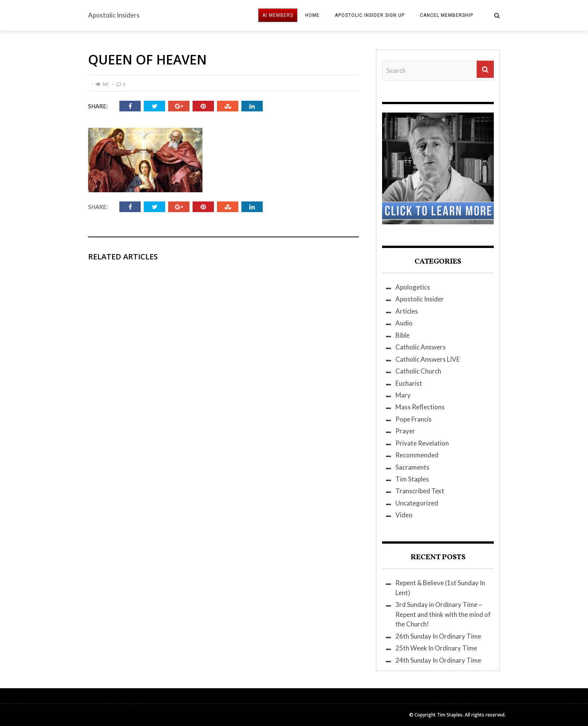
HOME (312, 15)
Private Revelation (422, 443)
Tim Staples (412, 479)
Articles (407, 311)
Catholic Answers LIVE (428, 359)
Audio (404, 323)
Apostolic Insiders (114, 15)
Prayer (405, 431)
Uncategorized (417, 503)
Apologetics (413, 287)
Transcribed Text (420, 491)
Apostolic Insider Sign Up (370, 15)
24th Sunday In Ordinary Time (438, 660)
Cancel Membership (447, 15)
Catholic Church (418, 371)
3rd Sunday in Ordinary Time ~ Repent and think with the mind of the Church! (443, 614)
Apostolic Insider (420, 299)
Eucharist (409, 383)
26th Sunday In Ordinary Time (438, 636)
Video (404, 515)
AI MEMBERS (278, 15)
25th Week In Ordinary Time (436, 648)
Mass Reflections (420, 407)
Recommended (417, 455)
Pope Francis (414, 419)
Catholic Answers (421, 347)
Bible (402, 335)
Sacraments (412, 467)
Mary (403, 395)
